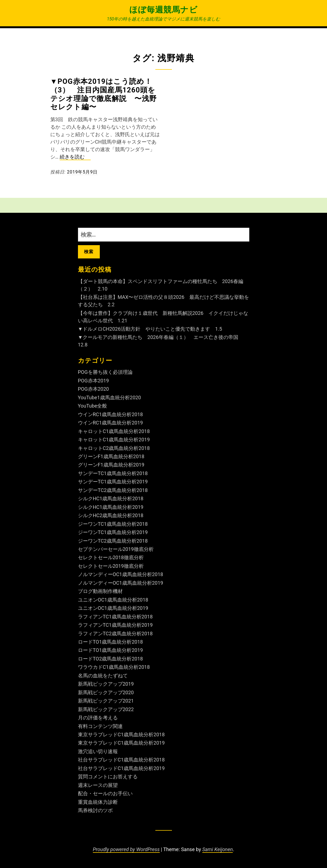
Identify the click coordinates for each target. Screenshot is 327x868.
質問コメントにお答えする (108, 777)
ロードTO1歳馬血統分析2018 (110, 642)
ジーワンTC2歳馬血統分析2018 (113, 541)
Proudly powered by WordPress (126, 849)
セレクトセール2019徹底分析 (111, 566)
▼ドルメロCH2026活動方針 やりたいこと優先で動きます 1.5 (150, 329)
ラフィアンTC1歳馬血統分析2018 (115, 617)
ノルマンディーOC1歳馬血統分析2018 (121, 574)
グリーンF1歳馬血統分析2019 (111, 465)
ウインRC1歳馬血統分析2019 (110, 423)
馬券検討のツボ (95, 810)
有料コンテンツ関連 (100, 726)
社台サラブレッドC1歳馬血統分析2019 (121, 768)
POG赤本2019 (93, 381)
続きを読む (75, 157)
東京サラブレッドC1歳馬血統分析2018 (121, 734)
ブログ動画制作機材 (100, 591)
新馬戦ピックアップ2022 (106, 709)
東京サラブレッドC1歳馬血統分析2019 (121, 743)
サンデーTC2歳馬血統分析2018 (113, 490)
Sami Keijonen (218, 849)
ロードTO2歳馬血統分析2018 (110, 659)
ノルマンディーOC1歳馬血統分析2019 (121, 583)
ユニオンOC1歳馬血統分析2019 (113, 608)
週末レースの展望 (98, 785)
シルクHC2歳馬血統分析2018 (111, 515)
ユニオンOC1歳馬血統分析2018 (113, 600)
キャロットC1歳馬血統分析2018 (114, 431)
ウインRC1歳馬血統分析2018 (110, 414)
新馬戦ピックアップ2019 (106, 684)
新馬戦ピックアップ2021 (106, 701)
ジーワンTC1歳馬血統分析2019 (113, 532)
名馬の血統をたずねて (103, 676)
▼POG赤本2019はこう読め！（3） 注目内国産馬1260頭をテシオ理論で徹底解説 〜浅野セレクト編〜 (104, 94)
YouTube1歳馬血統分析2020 (110, 397)
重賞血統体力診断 (98, 802)
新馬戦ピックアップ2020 (106, 692)
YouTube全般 (93, 406)
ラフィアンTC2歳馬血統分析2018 (115, 633)
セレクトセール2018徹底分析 (111, 557)
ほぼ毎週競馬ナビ (164, 10)
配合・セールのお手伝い (105, 793)
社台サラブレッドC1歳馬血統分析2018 (121, 760)
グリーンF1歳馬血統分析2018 (111, 456)
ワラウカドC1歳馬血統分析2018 (114, 667)
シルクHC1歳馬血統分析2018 (111, 498)
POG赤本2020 (93, 389)
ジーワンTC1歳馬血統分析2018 (113, 524)
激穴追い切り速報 (98, 751)
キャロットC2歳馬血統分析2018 (114, 448)
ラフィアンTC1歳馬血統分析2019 (115, 625)
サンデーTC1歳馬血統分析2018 (113, 473)
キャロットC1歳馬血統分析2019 (114, 440)
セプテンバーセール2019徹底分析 (116, 549)
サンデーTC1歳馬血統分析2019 (113, 482)
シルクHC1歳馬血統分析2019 (111, 507)
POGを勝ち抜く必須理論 (105, 372)
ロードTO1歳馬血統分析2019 (110, 650)
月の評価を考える (98, 718)
